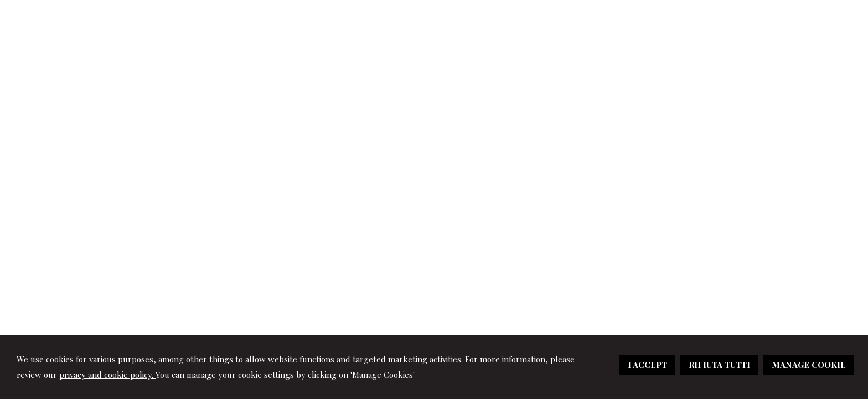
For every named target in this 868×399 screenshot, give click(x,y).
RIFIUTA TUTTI (719, 365)
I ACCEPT (647, 365)
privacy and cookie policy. (107, 375)
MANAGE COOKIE (809, 365)
